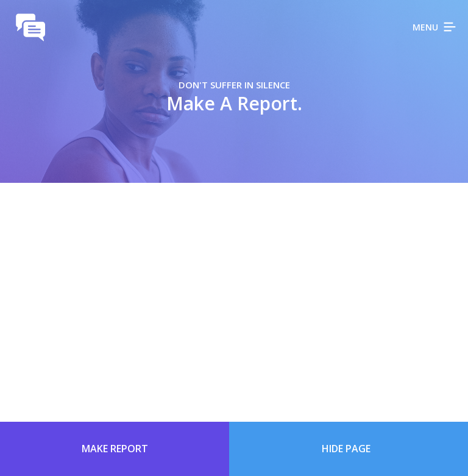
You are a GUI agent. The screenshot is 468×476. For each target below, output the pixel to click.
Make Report (115, 449)
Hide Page (346, 449)
